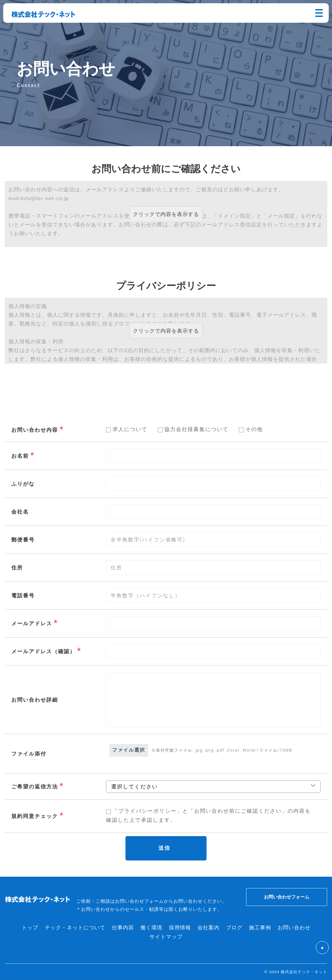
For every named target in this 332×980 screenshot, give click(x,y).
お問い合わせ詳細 (35, 700)
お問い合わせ (294, 927)
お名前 (20, 456)
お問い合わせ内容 (35, 430)
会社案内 (208, 927)
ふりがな (23, 484)
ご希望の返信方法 (35, 787)
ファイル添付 (29, 754)
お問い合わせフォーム (287, 897)
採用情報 (180, 927)
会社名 (20, 512)
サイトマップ (166, 936)
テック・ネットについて (75, 927)
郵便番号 (23, 540)
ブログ (234, 927)
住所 (17, 568)
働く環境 (151, 927)
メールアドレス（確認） (43, 651)
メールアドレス (32, 624)
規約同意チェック (35, 816)
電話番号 (23, 596)
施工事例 (260, 927)
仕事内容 (123, 927)
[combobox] (213, 624)
